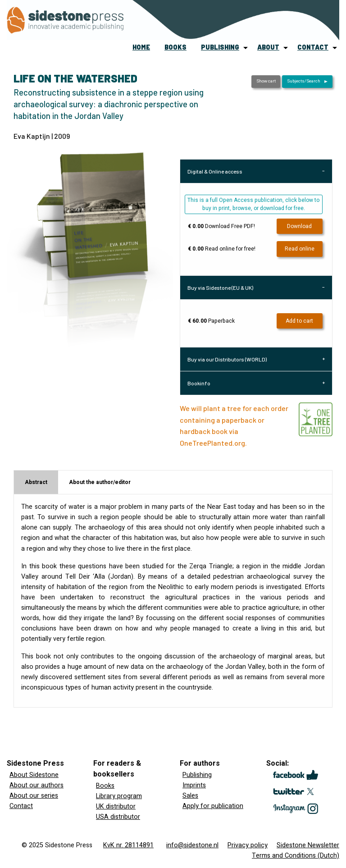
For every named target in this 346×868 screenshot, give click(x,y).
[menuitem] (141, 48)
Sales (190, 796)
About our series (34, 796)
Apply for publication (213, 806)
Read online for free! (222, 249)
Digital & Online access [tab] (215, 171)
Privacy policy (248, 845)
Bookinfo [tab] (199, 383)
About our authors (36, 785)
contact (313, 47)
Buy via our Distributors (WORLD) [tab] (227, 359)
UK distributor (116, 806)
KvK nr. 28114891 (128, 845)
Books (105, 786)
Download (299, 226)
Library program (119, 796)
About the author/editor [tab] (100, 482)
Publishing (197, 775)
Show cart (266, 81)
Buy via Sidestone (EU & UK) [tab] (220, 288)
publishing (220, 47)
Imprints (194, 785)
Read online (300, 249)
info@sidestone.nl (192, 845)
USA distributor (118, 817)
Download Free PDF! (221, 226)
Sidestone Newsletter (308, 845)
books (175, 47)
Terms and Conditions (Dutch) (296, 856)
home (141, 47)
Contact (21, 806)
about (268, 47)
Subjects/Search (304, 81)
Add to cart (299, 321)
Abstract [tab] (36, 482)
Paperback (211, 321)
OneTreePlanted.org (212, 443)
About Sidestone (34, 775)
